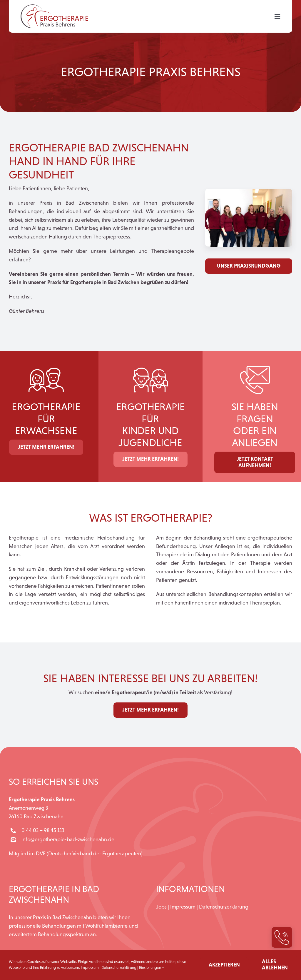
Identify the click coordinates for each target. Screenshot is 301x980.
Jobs (161, 907)
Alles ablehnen (275, 965)
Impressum (183, 907)
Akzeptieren (224, 965)
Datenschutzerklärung (224, 907)
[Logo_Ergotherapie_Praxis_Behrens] (54, 7)
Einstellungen (152, 968)
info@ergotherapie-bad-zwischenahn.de (68, 839)
